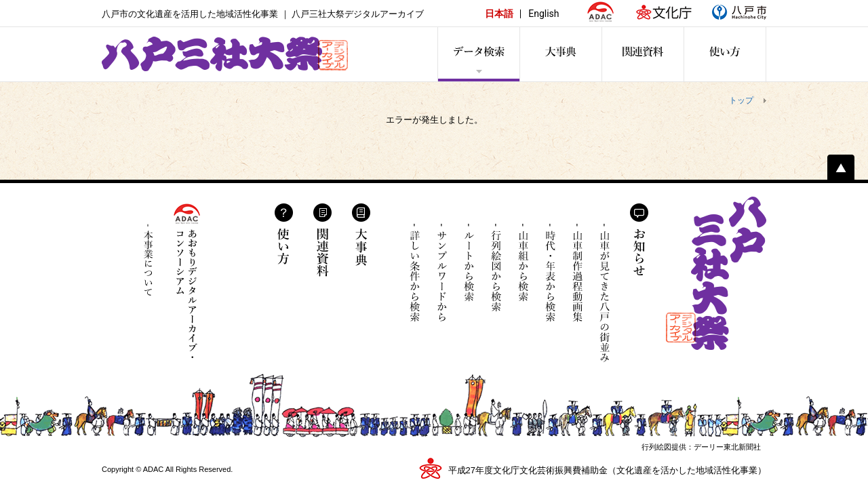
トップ (741, 100)
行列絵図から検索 (496, 273)
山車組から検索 (523, 273)
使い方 (284, 234)
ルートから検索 (469, 273)
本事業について (149, 260)
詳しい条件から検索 (415, 273)
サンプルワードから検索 (442, 273)
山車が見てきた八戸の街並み (605, 293)
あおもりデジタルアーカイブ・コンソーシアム (187, 281)
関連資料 (322, 240)
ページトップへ (841, 167)
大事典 (361, 235)
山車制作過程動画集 (577, 283)
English (544, 14)
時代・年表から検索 (550, 273)
